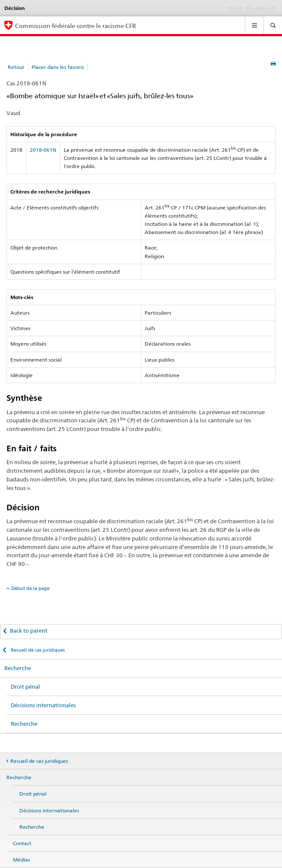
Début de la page (30, 588)
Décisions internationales (43, 705)
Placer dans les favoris (58, 67)
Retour (16, 67)
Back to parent (29, 631)
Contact (22, 843)
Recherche (18, 668)
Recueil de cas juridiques (37, 650)
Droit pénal (25, 687)
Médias (22, 860)
